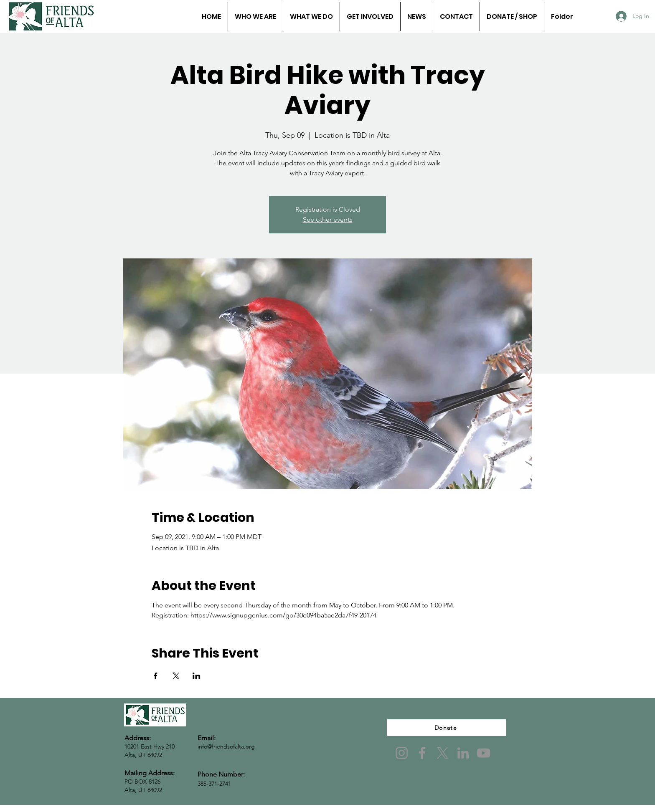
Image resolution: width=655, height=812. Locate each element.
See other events (328, 219)
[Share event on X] (176, 676)
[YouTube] (484, 753)
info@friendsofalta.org (226, 746)
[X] (443, 753)
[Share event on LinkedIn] (197, 676)
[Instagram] (402, 753)
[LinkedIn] (463, 753)
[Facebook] (422, 753)
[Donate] (447, 728)
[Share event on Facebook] (156, 676)
